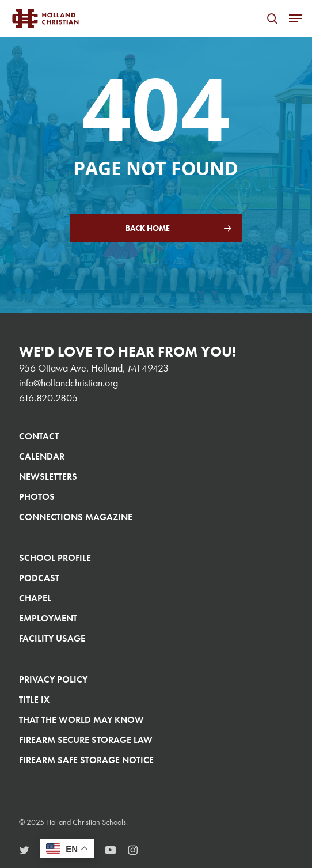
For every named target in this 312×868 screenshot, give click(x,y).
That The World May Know (81, 720)
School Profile (55, 558)
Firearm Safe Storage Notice (86, 760)
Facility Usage (52, 638)
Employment (48, 618)
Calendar (42, 456)
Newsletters (48, 477)
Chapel (35, 598)
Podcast (39, 578)
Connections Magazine (76, 517)
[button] (295, 18)
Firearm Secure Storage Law (86, 740)
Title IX (34, 700)
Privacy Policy (53, 679)
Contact (39, 436)
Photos (37, 497)
